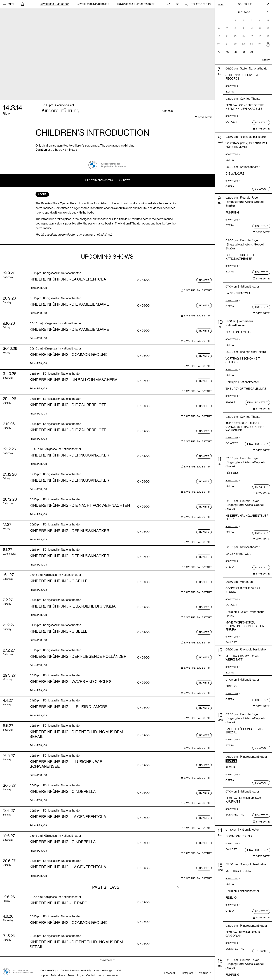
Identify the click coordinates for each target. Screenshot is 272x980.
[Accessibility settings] (169, 4)
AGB (119, 970)
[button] (9, 4)
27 (219, 52)
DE (178, 4)
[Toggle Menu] (268, 4)
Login (80, 975)
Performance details (99, 180)
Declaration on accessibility (76, 970)
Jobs (101, 975)
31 (252, 52)
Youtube (204, 973)
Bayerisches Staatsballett (93, 4)
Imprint (44, 975)
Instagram (187, 973)
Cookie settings (49, 970)
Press (71, 975)
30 (243, 52)
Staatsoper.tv (201, 4)
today (266, 60)
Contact (91, 975)
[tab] (42, 194)
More (221, 4)
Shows (124, 180)
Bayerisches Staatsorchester (136, 4)
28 (227, 52)
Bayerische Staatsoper (54, 4)
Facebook (170, 973)
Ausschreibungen (104, 970)
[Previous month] (268, 12)
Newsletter (113, 975)
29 (235, 52)
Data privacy (58, 975)
